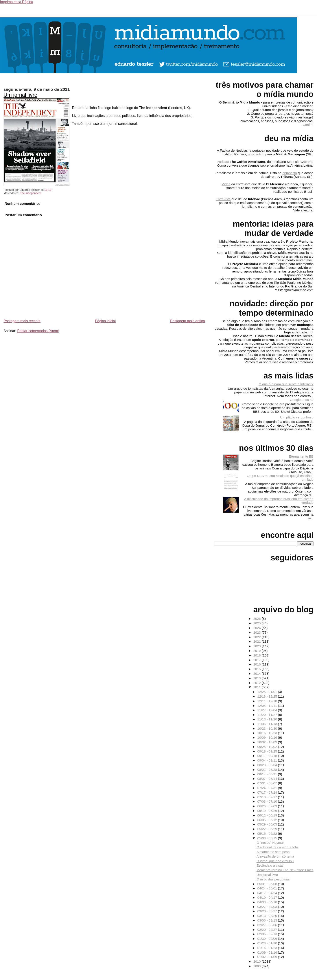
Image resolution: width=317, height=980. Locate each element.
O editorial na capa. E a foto (277, 847)
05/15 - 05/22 (268, 834)
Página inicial (105, 321)
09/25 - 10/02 (268, 747)
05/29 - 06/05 (268, 824)
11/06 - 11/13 (268, 724)
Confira (308, 125)
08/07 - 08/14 (268, 779)
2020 (258, 646)
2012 (258, 683)
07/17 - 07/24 (268, 792)
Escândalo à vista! (270, 865)
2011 (258, 687)
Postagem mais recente (22, 321)
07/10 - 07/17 (268, 797)
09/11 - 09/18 (268, 756)
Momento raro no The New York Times (285, 870)
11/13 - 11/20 (268, 719)
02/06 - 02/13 (268, 934)
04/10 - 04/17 (268, 897)
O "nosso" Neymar (270, 843)
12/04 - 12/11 (268, 706)
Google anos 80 (302, 400)
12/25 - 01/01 (268, 692)
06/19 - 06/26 (268, 811)
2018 (258, 655)
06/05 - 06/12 (268, 820)
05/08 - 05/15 (268, 838)
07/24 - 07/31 (268, 788)
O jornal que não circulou (275, 861)
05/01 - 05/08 (268, 884)
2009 (258, 966)
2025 (258, 623)
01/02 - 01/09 (268, 957)
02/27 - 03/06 (268, 925)
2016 (258, 664)
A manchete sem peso (273, 852)
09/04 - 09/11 (268, 760)
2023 (258, 632)
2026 (258, 619)
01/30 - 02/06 (268, 939)
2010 (258, 961)
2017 (258, 660)
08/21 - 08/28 (268, 770)
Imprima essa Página (17, 2)
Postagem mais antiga (188, 321)
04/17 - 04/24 (268, 893)
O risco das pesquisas (273, 879)
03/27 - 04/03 (268, 907)
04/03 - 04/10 (268, 902)
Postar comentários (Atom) (38, 331)
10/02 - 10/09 (268, 742)
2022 (258, 637)
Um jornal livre (20, 95)
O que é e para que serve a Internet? (286, 384)
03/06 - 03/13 (268, 920)
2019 (258, 651)
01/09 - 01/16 (268, 952)
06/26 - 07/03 (268, 806)
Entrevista (223, 199)
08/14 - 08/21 (268, 774)
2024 (258, 628)
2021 (258, 641)
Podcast (223, 162)
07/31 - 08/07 (268, 783)
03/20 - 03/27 (268, 911)
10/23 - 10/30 (268, 728)
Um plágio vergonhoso (297, 417)
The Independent (30, 193)
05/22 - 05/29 (268, 829)
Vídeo (226, 184)
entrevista (290, 173)
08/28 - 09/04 (268, 765)
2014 (258, 674)
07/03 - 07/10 (268, 801)
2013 (258, 678)
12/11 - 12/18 (268, 701)
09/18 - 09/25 (268, 751)
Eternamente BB (301, 456)
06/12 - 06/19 (268, 815)
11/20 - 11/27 (268, 715)
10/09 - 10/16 (268, 737)
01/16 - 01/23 (268, 948)
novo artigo (256, 154)
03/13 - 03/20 (268, 916)
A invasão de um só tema (275, 856)
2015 (258, 669)
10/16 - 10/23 (268, 733)
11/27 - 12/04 (268, 710)
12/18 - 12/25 (268, 696)
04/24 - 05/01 (268, 888)
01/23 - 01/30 (268, 943)
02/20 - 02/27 (268, 930)
